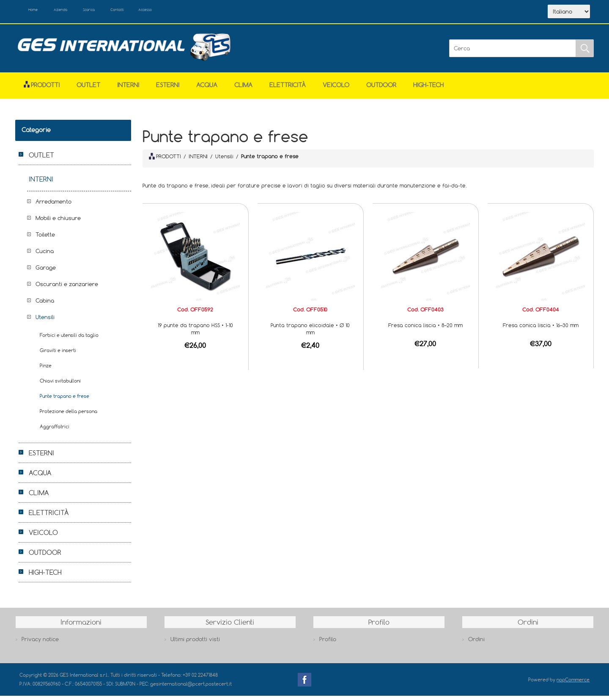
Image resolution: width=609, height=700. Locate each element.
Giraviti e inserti (58, 355)
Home (40, 12)
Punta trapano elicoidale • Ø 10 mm (310, 333)
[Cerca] (513, 52)
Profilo (328, 643)
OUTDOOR (381, 90)
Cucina (45, 256)
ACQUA (207, 90)
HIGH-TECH (428, 90)
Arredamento (53, 206)
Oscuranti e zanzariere (67, 289)
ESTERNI (168, 90)
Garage (46, 272)
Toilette (45, 239)
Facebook (304, 684)
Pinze (46, 370)
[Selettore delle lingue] (569, 14)
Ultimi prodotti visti (195, 643)
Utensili (45, 322)
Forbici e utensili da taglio (69, 340)
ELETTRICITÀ (288, 90)
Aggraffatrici (55, 431)
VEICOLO (336, 90)
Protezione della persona (69, 416)
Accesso (195, 12)
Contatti (156, 12)
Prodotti (42, 90)
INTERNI (128, 90)
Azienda (77, 12)
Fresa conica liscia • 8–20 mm (425, 329)
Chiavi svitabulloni (60, 385)
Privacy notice (40, 643)
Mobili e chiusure (58, 223)
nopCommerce (573, 684)
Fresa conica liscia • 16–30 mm (541, 329)
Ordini (476, 643)
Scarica (117, 12)
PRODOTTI (165, 160)
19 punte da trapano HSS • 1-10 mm (195, 333)
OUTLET (88, 90)
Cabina (45, 305)
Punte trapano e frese (64, 401)
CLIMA (243, 90)
